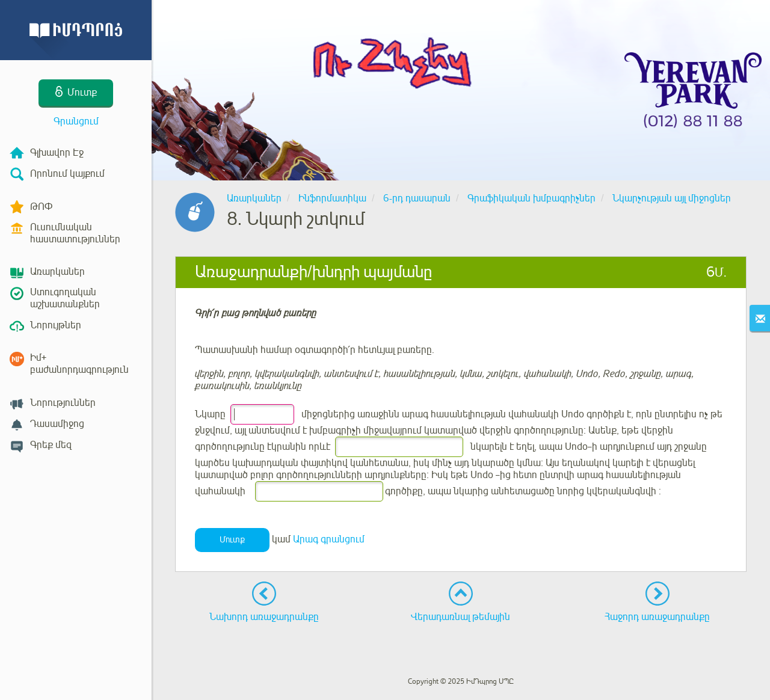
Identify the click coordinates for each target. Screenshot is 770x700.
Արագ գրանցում (329, 539)
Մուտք (232, 540)
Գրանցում (76, 121)
